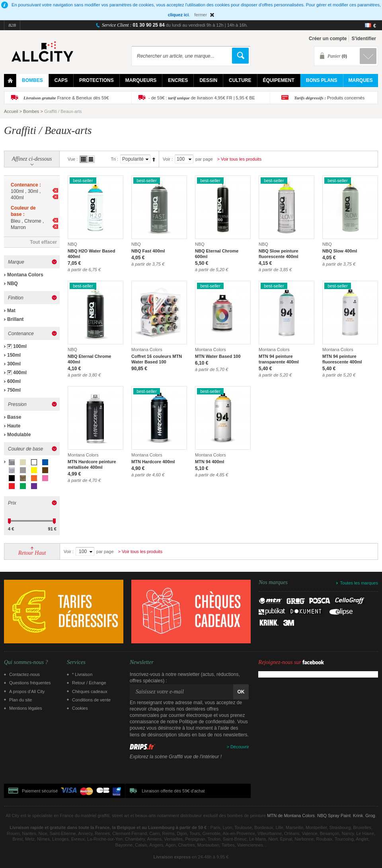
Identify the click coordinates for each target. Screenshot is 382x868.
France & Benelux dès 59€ (66, 98)
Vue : (73, 159)
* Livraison (82, 674)
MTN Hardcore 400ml (153, 462)
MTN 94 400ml (210, 462)
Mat (11, 311)
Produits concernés (329, 98)
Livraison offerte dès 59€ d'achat (173, 791)
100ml (20, 346)
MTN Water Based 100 (218, 356)
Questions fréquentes (30, 683)
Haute (14, 426)
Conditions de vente (91, 700)
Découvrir (240, 747)
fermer (201, 15)
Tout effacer (43, 242)
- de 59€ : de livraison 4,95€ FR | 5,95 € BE (202, 98)
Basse (14, 417)
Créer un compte (328, 39)
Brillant (15, 319)
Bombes (31, 111)
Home (10, 81)
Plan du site (20, 700)
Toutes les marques (359, 583)
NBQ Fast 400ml (148, 251)
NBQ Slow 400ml (340, 251)
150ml (14, 355)
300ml (14, 364)
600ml (14, 381)
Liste (91, 159)
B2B (12, 25)
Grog (370, 816)
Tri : (114, 159)
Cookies (80, 708)
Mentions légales (26, 708)
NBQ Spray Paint (334, 816)
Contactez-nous (24, 674)
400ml (20, 373)
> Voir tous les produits (240, 159)
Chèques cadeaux (90, 691)
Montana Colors (25, 275)
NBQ (13, 284)
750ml (14, 390)
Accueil (11, 111)
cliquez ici (178, 15)
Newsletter (142, 662)
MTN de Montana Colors (291, 816)
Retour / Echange (89, 683)
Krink (358, 816)
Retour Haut (32, 553)
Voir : (168, 159)
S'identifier (364, 39)
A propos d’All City (27, 691)
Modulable (19, 435)
